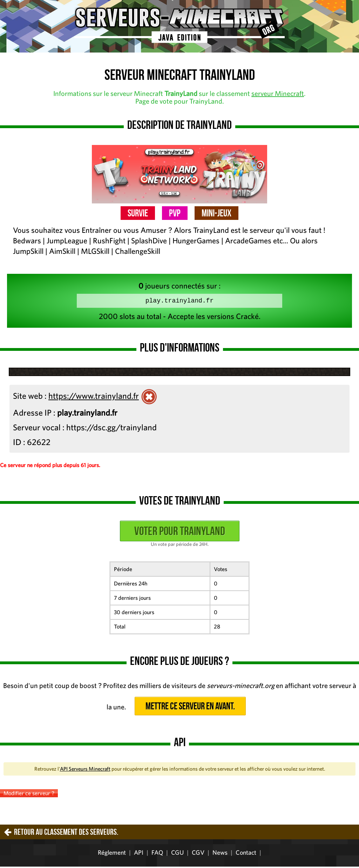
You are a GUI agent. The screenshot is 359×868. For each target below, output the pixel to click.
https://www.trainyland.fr (94, 397)
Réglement (112, 854)
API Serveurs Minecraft (85, 770)
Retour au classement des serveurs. (66, 833)
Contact (246, 854)
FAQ (157, 854)
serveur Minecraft (278, 93)
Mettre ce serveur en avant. (190, 707)
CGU (177, 854)
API (139, 854)
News (220, 854)
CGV (198, 854)
